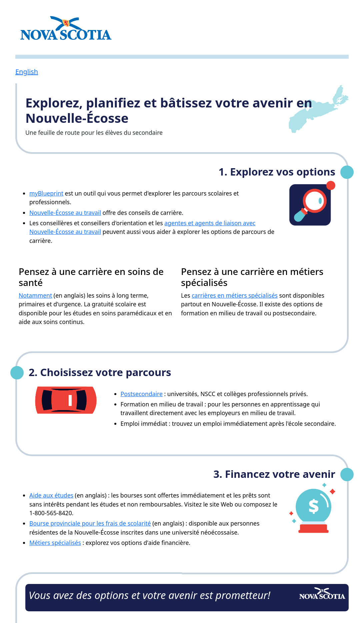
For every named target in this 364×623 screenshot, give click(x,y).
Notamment (35, 295)
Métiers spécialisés (55, 543)
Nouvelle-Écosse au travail (65, 213)
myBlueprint (46, 193)
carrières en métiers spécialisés (235, 295)
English (27, 72)
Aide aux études (51, 495)
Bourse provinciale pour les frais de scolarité (90, 523)
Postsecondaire (142, 394)
